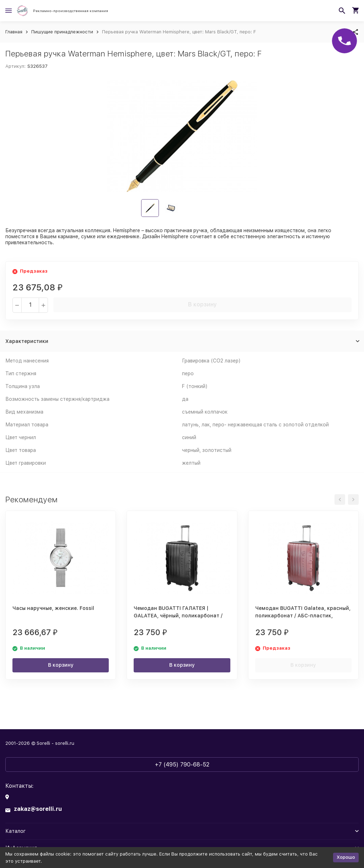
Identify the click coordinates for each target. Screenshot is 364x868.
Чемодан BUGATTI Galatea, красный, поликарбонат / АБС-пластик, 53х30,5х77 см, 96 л (303, 616)
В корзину (202, 304)
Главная (14, 32)
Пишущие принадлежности (62, 32)
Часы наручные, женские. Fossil (53, 608)
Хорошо (346, 857)
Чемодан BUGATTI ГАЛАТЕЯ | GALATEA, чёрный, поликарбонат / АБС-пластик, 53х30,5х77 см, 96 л (178, 616)
